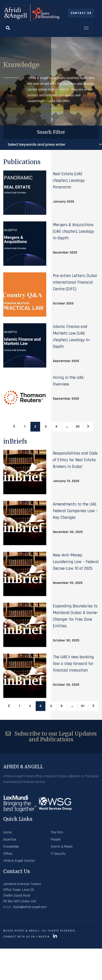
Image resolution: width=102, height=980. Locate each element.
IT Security (58, 854)
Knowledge (11, 847)
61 (83, 706)
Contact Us (81, 13)
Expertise (10, 840)
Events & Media (62, 847)
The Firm (57, 832)
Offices (8, 854)
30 (78, 427)
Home (7, 832)
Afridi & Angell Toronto (19, 861)
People (56, 840)
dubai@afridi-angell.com (30, 907)
